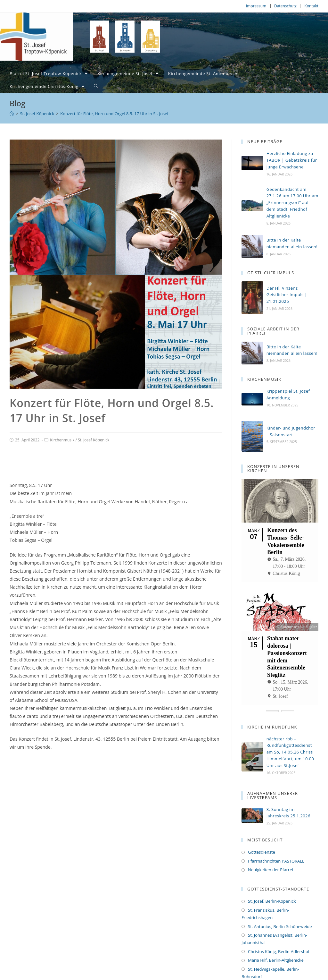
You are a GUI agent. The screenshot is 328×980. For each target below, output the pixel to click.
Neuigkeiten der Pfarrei (271, 854)
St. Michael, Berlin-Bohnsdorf (276, 970)
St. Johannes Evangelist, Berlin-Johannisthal (274, 923)
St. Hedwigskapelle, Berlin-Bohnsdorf (270, 957)
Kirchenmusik (62, 440)
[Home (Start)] (12, 114)
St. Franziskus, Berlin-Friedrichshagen (265, 898)
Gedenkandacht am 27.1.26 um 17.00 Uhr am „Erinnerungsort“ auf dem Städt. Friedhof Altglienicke (292, 203)
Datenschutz (285, 6)
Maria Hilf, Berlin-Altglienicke (276, 945)
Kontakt (312, 6)
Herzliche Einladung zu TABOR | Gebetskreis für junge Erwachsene (292, 160)
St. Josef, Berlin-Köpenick (272, 886)
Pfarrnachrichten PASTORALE (276, 845)
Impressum (256, 6)
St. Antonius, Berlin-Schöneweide (280, 911)
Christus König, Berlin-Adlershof (279, 936)
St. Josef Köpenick (94, 440)
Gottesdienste (262, 837)
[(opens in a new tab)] (252, 399)
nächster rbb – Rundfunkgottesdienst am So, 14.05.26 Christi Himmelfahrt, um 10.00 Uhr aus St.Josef (290, 736)
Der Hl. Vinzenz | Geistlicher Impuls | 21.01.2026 (287, 295)
